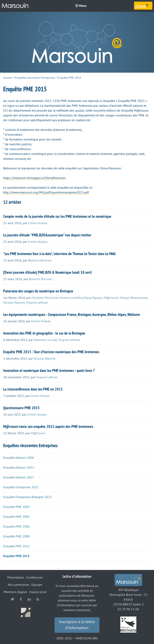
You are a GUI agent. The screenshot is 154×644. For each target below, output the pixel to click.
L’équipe (37, 585)
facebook (21, 599)
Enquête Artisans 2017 (19, 477)
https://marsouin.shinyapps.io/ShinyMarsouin (34, 178)
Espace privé (38, 592)
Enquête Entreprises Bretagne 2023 (27, 497)
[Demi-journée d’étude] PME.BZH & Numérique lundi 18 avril (47, 272)
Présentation (16, 578)
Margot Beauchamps (134, 298)
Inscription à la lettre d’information (77, 625)
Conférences (35, 578)
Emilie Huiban (38, 223)
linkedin (29, 599)
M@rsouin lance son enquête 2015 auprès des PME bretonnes (48, 426)
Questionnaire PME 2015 (21, 408)
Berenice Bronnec (40, 260)
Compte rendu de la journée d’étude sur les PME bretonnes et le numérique (57, 216)
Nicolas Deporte (14, 303)
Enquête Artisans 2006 (19, 458)
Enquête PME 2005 (16, 517)
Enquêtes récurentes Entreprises (35, 78)
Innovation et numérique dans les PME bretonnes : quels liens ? (49, 370)
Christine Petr (40, 298)
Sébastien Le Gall (46, 340)
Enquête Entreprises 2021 (21, 487)
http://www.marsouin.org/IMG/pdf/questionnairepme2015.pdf (46, 192)
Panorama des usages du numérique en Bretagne (38, 291)
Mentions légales (15, 592)
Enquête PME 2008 (16, 536)
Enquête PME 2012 (16, 546)
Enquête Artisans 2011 (19, 468)
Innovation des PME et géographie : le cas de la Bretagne (44, 333)
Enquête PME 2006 (16, 527)
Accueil (8, 78)
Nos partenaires (19, 585)
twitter (12, 599)
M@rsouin (111, 298)
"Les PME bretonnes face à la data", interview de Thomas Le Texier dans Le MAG (59, 254)
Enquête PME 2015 (16, 556)
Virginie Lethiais (37, 303)
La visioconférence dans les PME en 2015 (33, 389)
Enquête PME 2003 (16, 507)
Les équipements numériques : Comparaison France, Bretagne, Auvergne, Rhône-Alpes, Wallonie (72, 314)
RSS (38, 599)
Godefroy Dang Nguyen (87, 298)
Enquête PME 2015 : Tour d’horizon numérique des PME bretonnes (51, 352)
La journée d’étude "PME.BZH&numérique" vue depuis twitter (47, 235)
